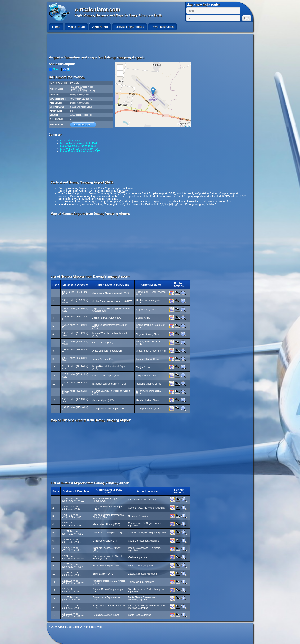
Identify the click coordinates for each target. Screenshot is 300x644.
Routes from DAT (83, 125)
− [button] (120, 73)
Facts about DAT (70, 141)
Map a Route (76, 27)
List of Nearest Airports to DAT (78, 146)
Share (55, 69)
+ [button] (120, 67)
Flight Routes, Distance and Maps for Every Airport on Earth (118, 15)
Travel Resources (162, 27)
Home (56, 27)
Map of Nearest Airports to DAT (79, 143)
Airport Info (100, 27)
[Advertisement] (151, 44)
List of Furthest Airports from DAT (80, 151)
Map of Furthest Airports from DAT (81, 149)
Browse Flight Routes (130, 27)
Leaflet (187, 126)
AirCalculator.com (97, 9)
